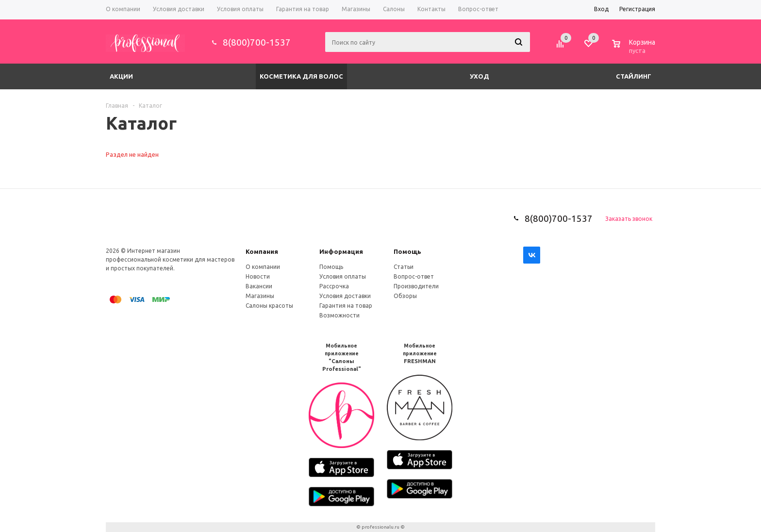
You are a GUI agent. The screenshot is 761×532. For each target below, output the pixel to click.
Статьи (404, 267)
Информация (341, 251)
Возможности (339, 315)
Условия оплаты (343, 276)
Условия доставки (345, 296)
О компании (263, 267)
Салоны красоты (269, 306)
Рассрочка (334, 286)
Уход (480, 76)
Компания (262, 251)
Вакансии (259, 286)
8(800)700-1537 (257, 42)
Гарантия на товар (346, 306)
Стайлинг (634, 76)
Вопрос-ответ (414, 276)
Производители (416, 286)
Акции (121, 76)
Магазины (260, 296)
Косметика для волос (301, 76)
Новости (258, 276)
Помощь (407, 251)
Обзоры (405, 296)
